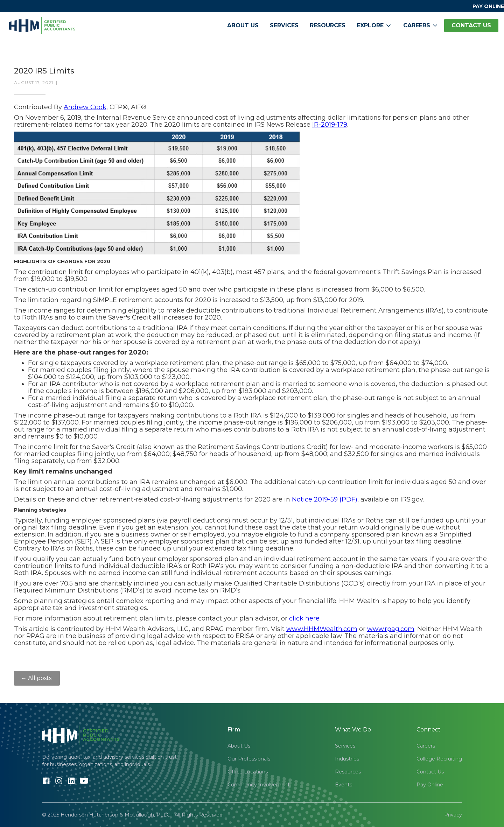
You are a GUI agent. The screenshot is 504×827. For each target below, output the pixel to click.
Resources (328, 25)
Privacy (453, 815)
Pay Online (430, 785)
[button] (374, 26)
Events (344, 785)
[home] (42, 26)
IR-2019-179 (330, 125)
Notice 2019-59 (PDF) (325, 499)
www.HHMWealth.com (322, 629)
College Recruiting (439, 759)
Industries (347, 759)
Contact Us (430, 772)
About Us (243, 25)
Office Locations (248, 772)
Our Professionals (249, 759)
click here (304, 618)
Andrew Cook (85, 107)
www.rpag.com (391, 629)
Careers (426, 746)
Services (284, 25)
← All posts (37, 678)
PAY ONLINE (488, 6)
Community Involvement (259, 785)
